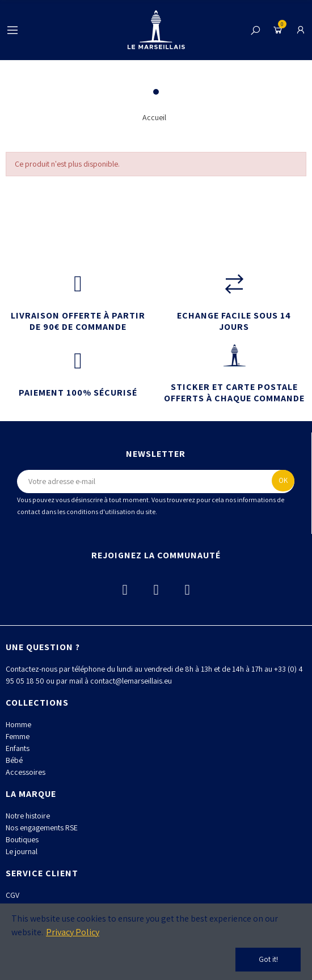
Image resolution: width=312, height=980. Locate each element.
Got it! (268, 959)
